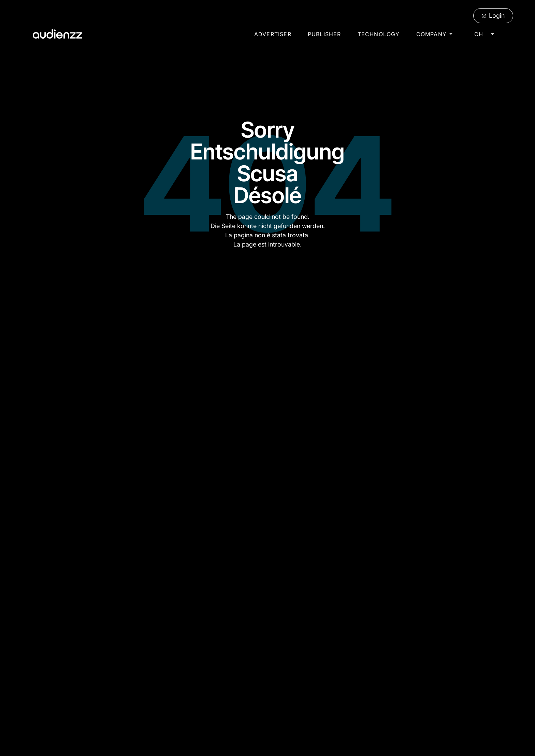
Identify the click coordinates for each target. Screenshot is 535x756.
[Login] (493, 16)
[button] (434, 34)
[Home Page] (57, 34)
